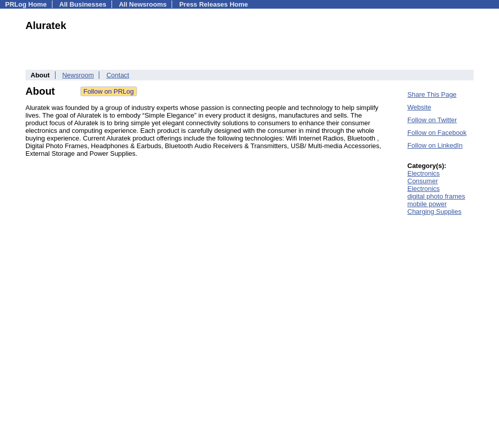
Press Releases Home (214, 4)
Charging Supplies (434, 212)
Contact (118, 75)
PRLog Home (26, 4)
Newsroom (78, 75)
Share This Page (432, 94)
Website (419, 107)
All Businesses (83, 4)
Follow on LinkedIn (435, 145)
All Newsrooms (143, 4)
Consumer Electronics (424, 185)
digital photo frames (436, 196)
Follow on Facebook (437, 133)
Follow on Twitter (432, 120)
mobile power (427, 204)
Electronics (424, 173)
